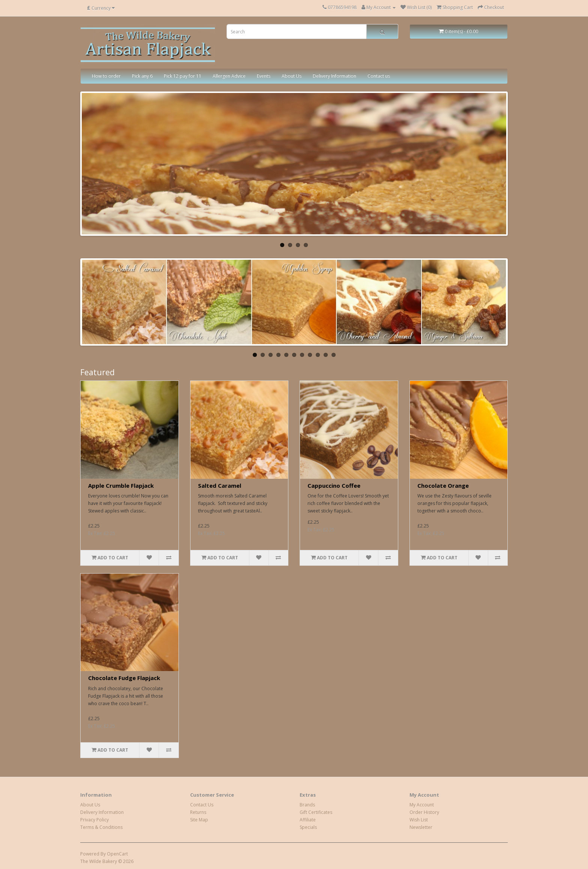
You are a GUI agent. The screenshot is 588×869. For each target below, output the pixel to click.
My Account (422, 805)
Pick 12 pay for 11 (183, 76)
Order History (424, 812)
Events (264, 76)
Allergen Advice (229, 76)
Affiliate (308, 820)
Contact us (379, 76)
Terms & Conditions (101, 827)
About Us (292, 76)
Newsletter (421, 827)
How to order (106, 76)
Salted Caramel (220, 485)
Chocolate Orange (443, 485)
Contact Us (202, 805)
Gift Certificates (316, 812)
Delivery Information (334, 76)
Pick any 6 (142, 76)
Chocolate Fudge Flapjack (124, 678)
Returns (198, 812)
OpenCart (117, 854)
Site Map (199, 820)
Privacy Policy (94, 820)
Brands (307, 805)
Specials (308, 827)
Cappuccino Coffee (334, 485)
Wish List (419, 820)
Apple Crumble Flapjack (121, 485)
